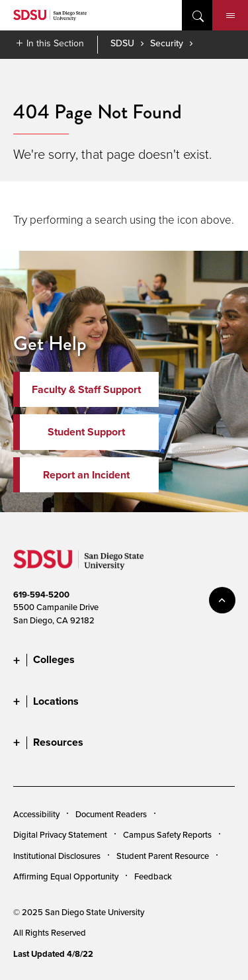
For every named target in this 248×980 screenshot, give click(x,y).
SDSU (122, 43)
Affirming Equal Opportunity (66, 876)
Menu (230, 16)
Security (167, 43)
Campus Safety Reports (167, 834)
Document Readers (111, 814)
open (197, 15)
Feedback (153, 876)
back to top (222, 600)
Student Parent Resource (163, 856)
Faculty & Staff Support (86, 389)
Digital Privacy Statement (60, 834)
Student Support (86, 432)
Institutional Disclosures (57, 856)
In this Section (55, 43)
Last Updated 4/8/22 (53, 954)
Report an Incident (86, 475)
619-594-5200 (41, 595)
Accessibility (36, 814)
